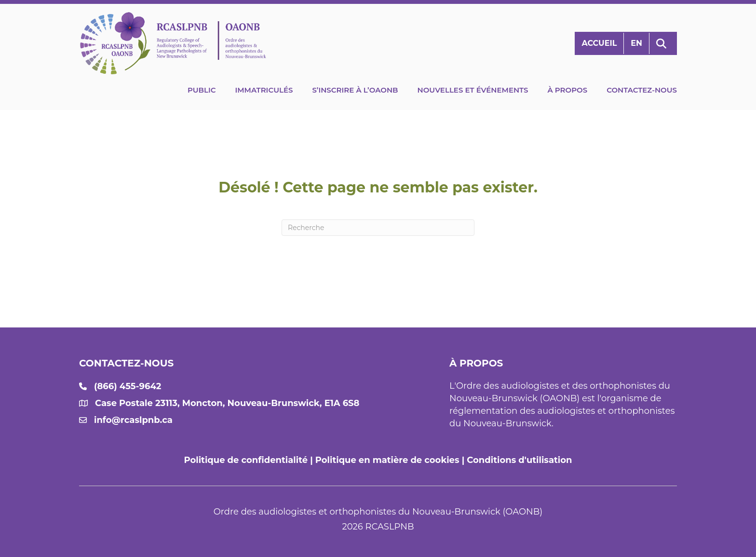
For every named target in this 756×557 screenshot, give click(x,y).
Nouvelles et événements (473, 90)
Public (202, 90)
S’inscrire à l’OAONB (355, 90)
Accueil (599, 43)
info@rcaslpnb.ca (133, 420)
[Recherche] (378, 228)
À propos (567, 90)
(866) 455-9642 (128, 386)
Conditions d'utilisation (519, 460)
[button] (663, 44)
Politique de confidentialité (246, 460)
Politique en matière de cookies (387, 460)
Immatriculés (264, 90)
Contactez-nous (642, 90)
